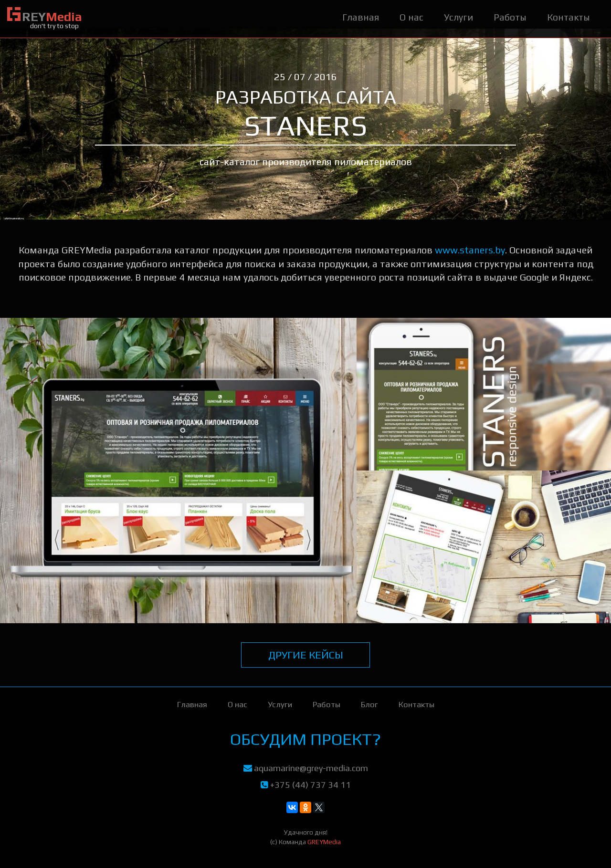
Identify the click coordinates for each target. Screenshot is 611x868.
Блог (369, 704)
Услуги (458, 17)
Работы (510, 17)
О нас (411, 17)
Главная (361, 17)
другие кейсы (306, 655)
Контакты (569, 17)
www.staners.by (470, 250)
